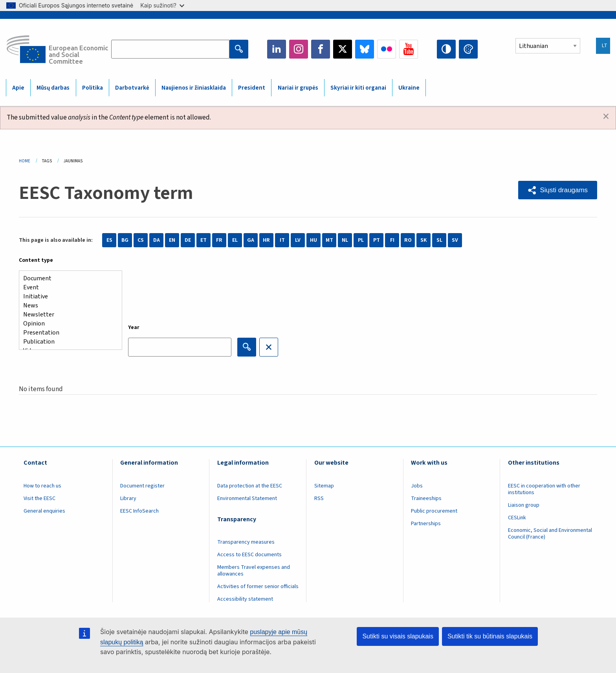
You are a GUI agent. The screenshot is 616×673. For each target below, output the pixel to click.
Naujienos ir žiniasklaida (194, 88)
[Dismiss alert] (606, 117)
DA (157, 240)
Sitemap (324, 486)
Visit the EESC (39, 498)
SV (455, 240)
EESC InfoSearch (139, 511)
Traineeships (426, 498)
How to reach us (42, 486)
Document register (142, 486)
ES (109, 240)
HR (266, 240)
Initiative (67, 297)
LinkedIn (277, 49)
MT (329, 240)
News (67, 306)
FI (392, 240)
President (252, 88)
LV (298, 240)
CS (141, 240)
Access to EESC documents (249, 555)
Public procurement (434, 511)
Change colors (468, 49)
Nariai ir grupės (298, 88)
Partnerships (426, 524)
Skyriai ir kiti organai (358, 88)
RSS (319, 498)
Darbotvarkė (132, 88)
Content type (36, 260)
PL (361, 240)
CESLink (517, 518)
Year (134, 327)
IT (282, 240)
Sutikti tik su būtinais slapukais (490, 636)
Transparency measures (246, 542)
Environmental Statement (247, 498)
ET (203, 240)
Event (67, 288)
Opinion (67, 324)
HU (313, 240)
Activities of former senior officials (258, 587)
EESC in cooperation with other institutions (544, 489)
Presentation (67, 333)
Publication (67, 342)
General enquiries (44, 511)
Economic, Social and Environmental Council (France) (550, 534)
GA (251, 240)
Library (128, 498)
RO (408, 240)
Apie (18, 88)
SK (423, 240)
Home (25, 161)
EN (172, 240)
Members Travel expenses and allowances (254, 571)
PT (377, 240)
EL (235, 240)
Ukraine (409, 88)
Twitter (343, 49)
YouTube (409, 49)
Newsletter (67, 315)
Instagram (299, 49)
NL (345, 240)
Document (67, 279)
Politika (93, 88)
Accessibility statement (245, 599)
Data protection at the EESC (250, 486)
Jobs (417, 486)
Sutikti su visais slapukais (398, 636)
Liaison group (524, 505)
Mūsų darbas (53, 88)
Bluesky (365, 49)
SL (439, 240)
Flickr (387, 49)
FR (219, 240)
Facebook (321, 49)
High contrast (446, 49)
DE (188, 240)
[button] (558, 190)
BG (125, 240)
